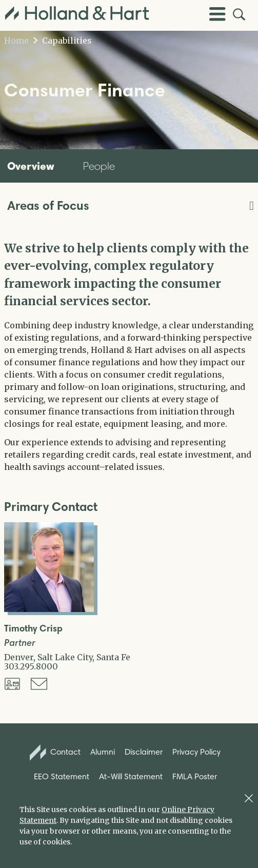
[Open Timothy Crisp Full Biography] (49, 609)
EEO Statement (62, 776)
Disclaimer (144, 752)
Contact (55, 753)
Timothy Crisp (33, 629)
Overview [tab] (31, 166)
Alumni (103, 752)
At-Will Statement (131, 776)
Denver (19, 657)
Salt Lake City (65, 657)
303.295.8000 (31, 666)
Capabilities (63, 41)
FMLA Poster (195, 776)
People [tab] (99, 166)
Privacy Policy (196, 752)
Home (16, 41)
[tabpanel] (129, 357)
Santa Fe (113, 657)
